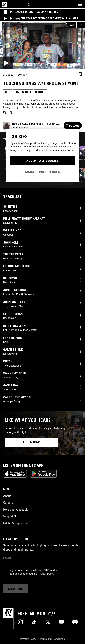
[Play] (42, 46)
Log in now (31, 442)
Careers (8, 502)
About (7, 496)
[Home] (4, 4)
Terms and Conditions (52, 639)
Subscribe (16, 589)
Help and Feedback (15, 509)
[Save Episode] (80, 74)
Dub (8, 92)
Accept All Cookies (43, 161)
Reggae (40, 92)
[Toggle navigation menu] (80, 4)
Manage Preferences (43, 172)
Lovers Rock (23, 92)
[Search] (29, 4)
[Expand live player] (81, 25)
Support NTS (11, 516)
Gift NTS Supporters (16, 523)
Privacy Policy (46, 574)
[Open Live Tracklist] (71, 25)
